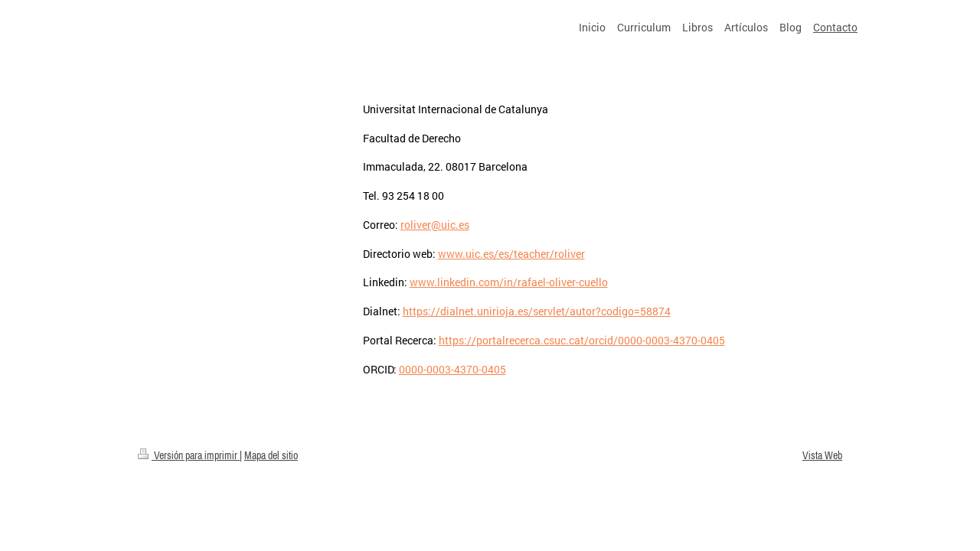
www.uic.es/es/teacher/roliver (511, 254)
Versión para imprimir (189, 455)
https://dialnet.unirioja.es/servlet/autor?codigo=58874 (537, 311)
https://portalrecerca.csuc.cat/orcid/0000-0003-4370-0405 (582, 340)
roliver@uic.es (435, 225)
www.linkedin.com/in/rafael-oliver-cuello (509, 282)
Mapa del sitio (271, 455)
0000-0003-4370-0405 (452, 369)
